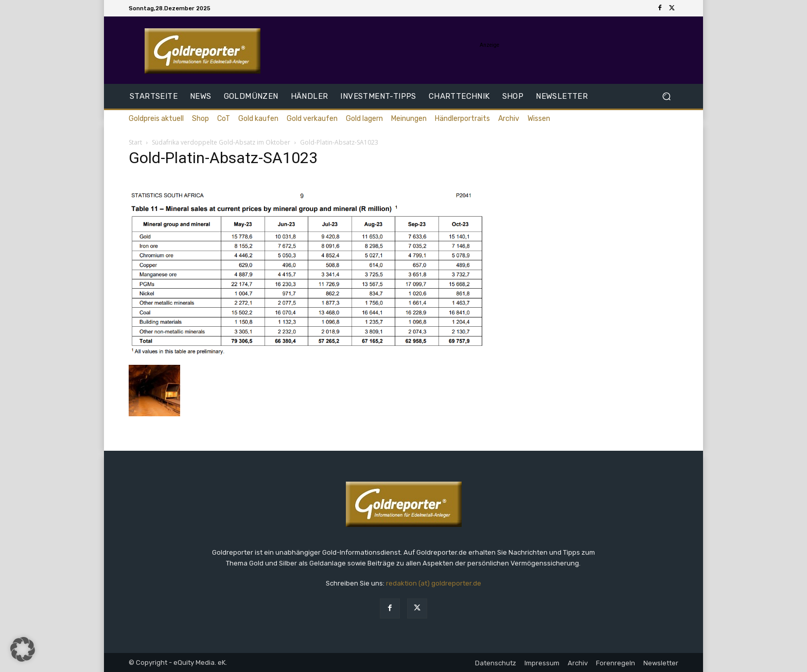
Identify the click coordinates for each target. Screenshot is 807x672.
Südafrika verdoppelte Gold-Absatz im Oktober (221, 142)
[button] (666, 96)
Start (135, 142)
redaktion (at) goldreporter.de (434, 583)
